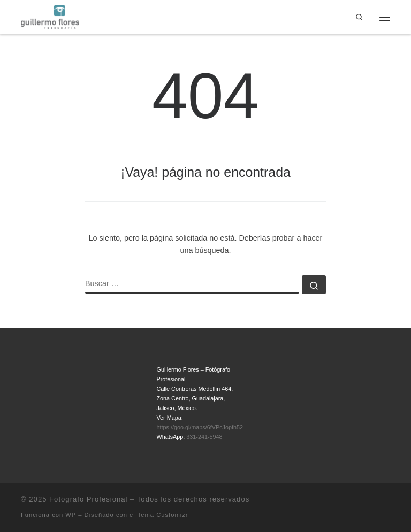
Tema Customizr (163, 515)
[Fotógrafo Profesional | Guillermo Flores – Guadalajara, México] (50, 16)
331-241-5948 (204, 437)
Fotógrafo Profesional (88, 499)
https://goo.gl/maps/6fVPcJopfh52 (200, 427)
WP (71, 515)
